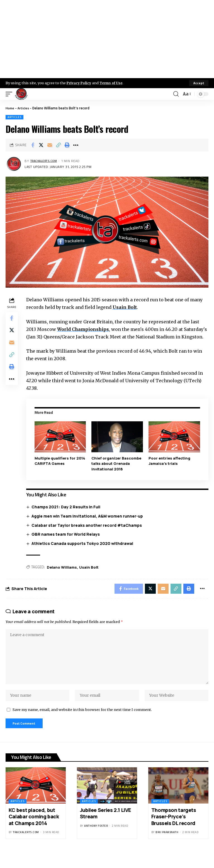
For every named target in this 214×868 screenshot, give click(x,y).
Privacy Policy (80, 83)
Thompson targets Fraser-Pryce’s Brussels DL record (174, 832)
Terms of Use (113, 83)
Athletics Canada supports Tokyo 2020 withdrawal (84, 551)
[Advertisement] (107, 39)
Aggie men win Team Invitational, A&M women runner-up (89, 524)
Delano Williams (63, 575)
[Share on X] (41, 145)
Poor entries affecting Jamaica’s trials (170, 468)
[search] (176, 94)
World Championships (85, 329)
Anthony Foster (96, 841)
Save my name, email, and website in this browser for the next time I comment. (82, 723)
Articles (24, 108)
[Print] (67, 145)
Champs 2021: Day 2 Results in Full (67, 514)
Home (10, 108)
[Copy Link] (59, 145)
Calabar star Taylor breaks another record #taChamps (88, 532)
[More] (76, 145)
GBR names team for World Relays (67, 542)
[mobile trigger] (10, 94)
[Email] (50, 145)
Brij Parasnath (167, 847)
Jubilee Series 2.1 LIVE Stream (105, 828)
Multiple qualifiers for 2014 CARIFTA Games (61, 468)
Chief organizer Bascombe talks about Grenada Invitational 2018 (117, 471)
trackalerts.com (46, 161)
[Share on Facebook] (33, 145)
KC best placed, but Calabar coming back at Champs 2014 (34, 832)
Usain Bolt (126, 307)
